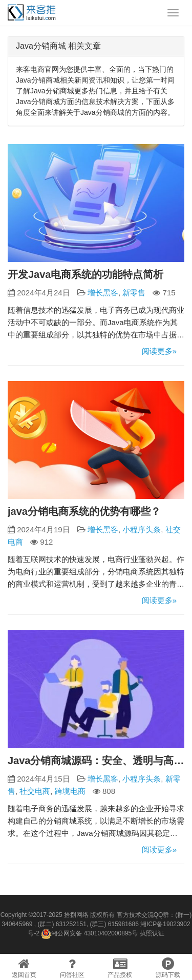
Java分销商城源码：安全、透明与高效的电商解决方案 (96, 761)
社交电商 (35, 791)
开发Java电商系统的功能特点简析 (86, 274)
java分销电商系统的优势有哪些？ (84, 511)
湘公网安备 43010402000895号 (89, 934)
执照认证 (152, 933)
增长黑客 (103, 293)
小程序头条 (142, 529)
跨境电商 (70, 791)
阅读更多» (159, 351)
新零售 (134, 293)
